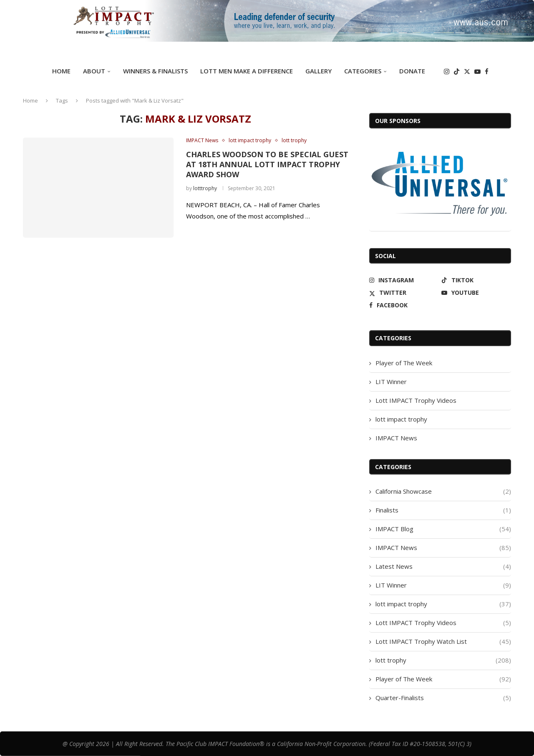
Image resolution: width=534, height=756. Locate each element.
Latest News (443, 566)
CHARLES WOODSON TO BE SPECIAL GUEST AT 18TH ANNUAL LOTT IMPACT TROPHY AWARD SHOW (267, 165)
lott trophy (443, 660)
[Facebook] (487, 72)
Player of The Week (404, 363)
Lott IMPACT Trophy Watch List (443, 642)
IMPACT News (396, 438)
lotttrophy (205, 188)
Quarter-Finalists (443, 698)
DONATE (412, 71)
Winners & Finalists (155, 71)
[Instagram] (447, 72)
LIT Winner (391, 382)
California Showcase (443, 491)
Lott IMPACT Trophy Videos (416, 400)
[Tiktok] (457, 72)
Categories (363, 71)
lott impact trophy (401, 419)
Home (61, 71)
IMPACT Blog (443, 529)
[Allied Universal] (440, 183)
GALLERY (319, 71)
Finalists (443, 510)
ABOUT (94, 71)
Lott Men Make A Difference (247, 71)
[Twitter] (467, 72)
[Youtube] (477, 72)
